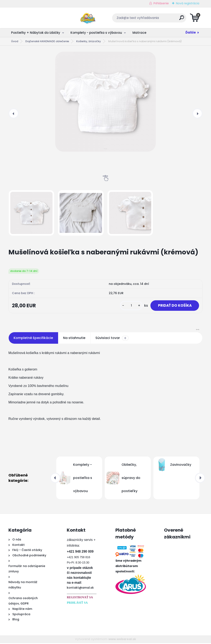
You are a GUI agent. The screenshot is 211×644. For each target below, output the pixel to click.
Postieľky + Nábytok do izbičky (36, 33)
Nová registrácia (188, 3)
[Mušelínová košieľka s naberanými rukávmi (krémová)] (105, 102)
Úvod (15, 41)
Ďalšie (191, 32)
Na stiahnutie (74, 339)
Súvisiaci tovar (112, 339)
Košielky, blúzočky (89, 41)
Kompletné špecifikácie (33, 339)
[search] (155, 19)
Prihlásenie (161, 3)
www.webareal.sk (122, 640)
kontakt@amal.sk (80, 588)
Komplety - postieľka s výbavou (96, 33)
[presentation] (14, 113)
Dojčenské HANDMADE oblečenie (47, 41)
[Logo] (34, 18)
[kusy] (129, 306)
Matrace (139, 33)
